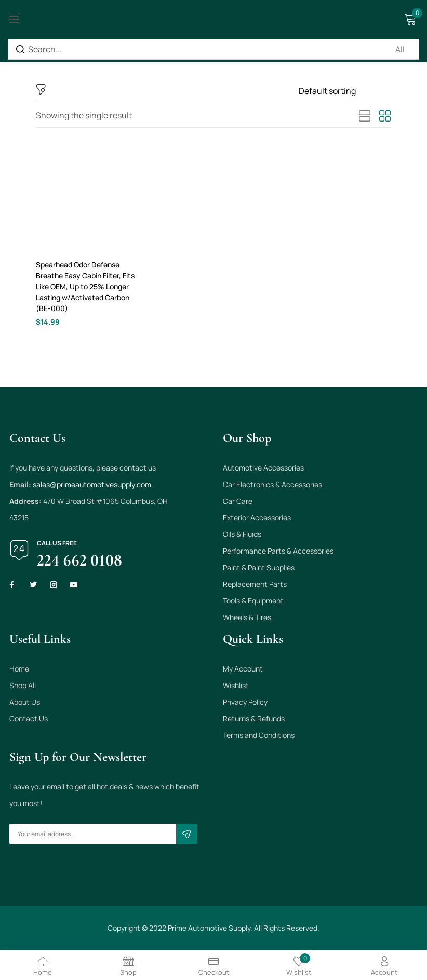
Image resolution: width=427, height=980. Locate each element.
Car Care (238, 502)
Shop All (23, 687)
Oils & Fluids (242, 536)
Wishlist (236, 687)
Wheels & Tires (247, 619)
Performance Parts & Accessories (278, 552)
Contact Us (29, 720)
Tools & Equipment (253, 602)
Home (19, 670)
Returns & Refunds (254, 720)
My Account (243, 670)
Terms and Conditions (259, 737)
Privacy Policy (245, 703)
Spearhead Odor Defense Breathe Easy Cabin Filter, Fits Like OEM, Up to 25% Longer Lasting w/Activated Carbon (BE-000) (85, 287)
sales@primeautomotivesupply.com (92, 486)
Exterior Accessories (257, 519)
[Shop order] (345, 91)
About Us (25, 703)
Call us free (57, 545)
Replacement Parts (255, 586)
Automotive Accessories (263, 469)
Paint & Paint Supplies (259, 569)
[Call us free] (19, 552)
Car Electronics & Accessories (272, 486)
